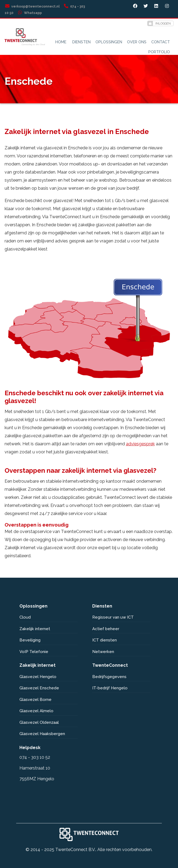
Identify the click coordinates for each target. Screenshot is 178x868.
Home (61, 42)
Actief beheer (106, 629)
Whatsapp (30, 13)
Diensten (81, 42)
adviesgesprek (140, 444)
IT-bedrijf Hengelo (110, 688)
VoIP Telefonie (34, 652)
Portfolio (159, 52)
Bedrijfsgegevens (109, 677)
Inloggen (159, 23)
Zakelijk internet (35, 629)
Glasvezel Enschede (39, 688)
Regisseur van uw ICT (113, 617)
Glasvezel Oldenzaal (39, 722)
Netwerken (103, 652)
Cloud (25, 617)
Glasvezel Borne (35, 700)
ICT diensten (105, 640)
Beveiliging (30, 640)
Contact (161, 42)
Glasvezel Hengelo (38, 677)
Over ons (137, 42)
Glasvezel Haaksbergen (42, 734)
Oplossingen (109, 42)
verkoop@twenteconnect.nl (32, 6)
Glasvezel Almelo (36, 711)
